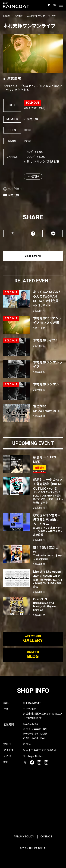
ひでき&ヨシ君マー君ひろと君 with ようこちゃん (48, 525)
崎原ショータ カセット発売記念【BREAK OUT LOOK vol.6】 (48, 491)
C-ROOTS (48, 605)
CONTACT (46, 837)
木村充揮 (33, 176)
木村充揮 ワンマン (46, 384)
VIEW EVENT (33, 256)
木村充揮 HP (15, 189)
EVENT (19, 16)
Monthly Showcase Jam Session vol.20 (48, 579)
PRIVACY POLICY (24, 837)
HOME (7, 16)
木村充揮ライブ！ (46, 340)
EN (54, 5)
